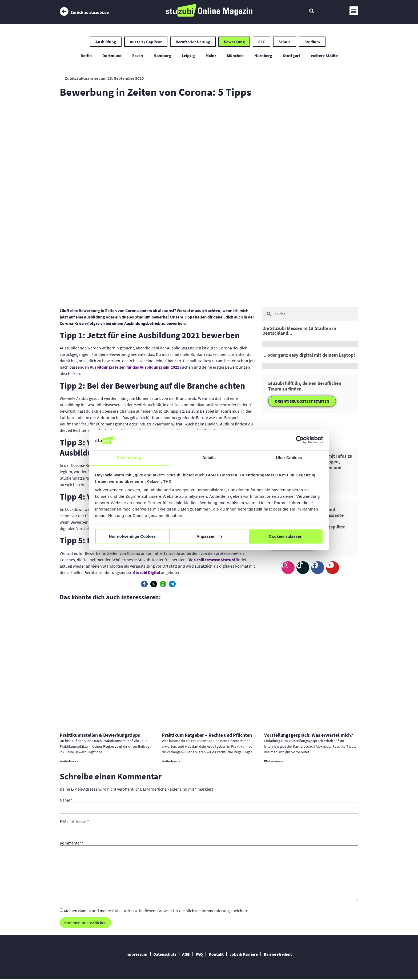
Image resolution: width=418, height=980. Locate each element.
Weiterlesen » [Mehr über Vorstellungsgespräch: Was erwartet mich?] (274, 762)
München (235, 56)
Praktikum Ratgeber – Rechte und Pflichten (207, 736)
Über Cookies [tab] (289, 458)
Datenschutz (165, 955)
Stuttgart (292, 56)
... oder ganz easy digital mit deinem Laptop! (309, 356)
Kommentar (72, 844)
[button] (312, 11)
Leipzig (188, 56)
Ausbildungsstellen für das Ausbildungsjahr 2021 (134, 368)
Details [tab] (209, 458)
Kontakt (216, 955)
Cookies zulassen (286, 536)
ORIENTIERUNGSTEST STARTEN (302, 402)
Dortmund (112, 56)
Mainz (211, 56)
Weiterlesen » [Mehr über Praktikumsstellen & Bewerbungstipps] (69, 762)
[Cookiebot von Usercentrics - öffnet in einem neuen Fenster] (300, 440)
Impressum (137, 955)
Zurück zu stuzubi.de (90, 12)
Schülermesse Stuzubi (214, 560)
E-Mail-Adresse (74, 822)
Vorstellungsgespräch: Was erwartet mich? (309, 736)
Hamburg (162, 56)
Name (66, 801)
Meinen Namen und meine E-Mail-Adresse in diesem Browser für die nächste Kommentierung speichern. (157, 911)
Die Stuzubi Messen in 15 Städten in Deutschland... (299, 331)
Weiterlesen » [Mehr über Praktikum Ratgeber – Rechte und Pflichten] (171, 762)
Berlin (86, 56)
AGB (186, 955)
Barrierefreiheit (278, 955)
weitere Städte (324, 56)
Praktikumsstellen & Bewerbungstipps (100, 736)
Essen (138, 56)
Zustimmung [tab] (129, 458)
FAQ (199, 955)
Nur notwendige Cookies (132, 536)
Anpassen (209, 536)
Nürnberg (263, 56)
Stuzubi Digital (147, 573)
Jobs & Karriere (244, 955)
